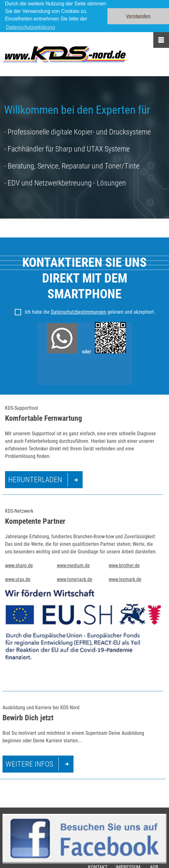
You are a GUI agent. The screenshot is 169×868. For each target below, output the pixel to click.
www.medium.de (73, 565)
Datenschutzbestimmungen (79, 312)
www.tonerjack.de (75, 579)
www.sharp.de (19, 565)
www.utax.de (18, 579)
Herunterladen (35, 480)
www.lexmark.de (125, 579)
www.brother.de (124, 565)
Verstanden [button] (138, 16)
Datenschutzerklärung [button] (30, 27)
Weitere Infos (29, 764)
